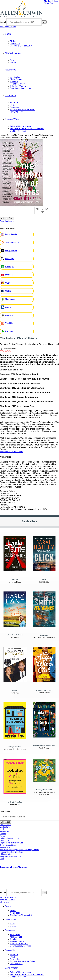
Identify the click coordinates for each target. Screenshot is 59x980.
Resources (10, 70)
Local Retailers (12, 234)
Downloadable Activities (21, 88)
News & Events (13, 53)
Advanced (8, 27)
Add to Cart (7, 218)
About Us (14, 103)
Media (3, 829)
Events (13, 62)
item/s (52, 1)
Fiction (13, 41)
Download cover (7, 221)
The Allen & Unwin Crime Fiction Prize (27, 129)
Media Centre (16, 79)
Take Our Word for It (19, 86)
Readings (10, 259)
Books (8, 34)
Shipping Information (9, 854)
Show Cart (49, 3)
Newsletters (15, 107)
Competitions (5, 825)
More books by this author (12, 452)
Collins (8, 291)
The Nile (9, 323)
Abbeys (9, 307)
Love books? (6, 812)
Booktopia (10, 267)
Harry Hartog (11, 251)
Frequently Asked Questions (12, 852)
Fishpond (9, 331)
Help (2, 859)
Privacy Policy (16, 112)
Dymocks (9, 275)
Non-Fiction (15, 44)
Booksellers (15, 77)
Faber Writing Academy (20, 126)
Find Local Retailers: (9, 229)
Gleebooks (10, 299)
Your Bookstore (12, 242)
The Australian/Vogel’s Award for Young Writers (19, 850)
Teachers (14, 82)
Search (3, 22)
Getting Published (18, 131)
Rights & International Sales (22, 110)
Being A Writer (12, 119)
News (13, 60)
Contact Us (11, 96)
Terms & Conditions (8, 845)
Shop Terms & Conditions (10, 856)
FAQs (13, 105)
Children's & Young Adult (21, 46)
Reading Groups (17, 84)
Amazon (9, 315)
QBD (7, 283)
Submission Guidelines (9, 838)
